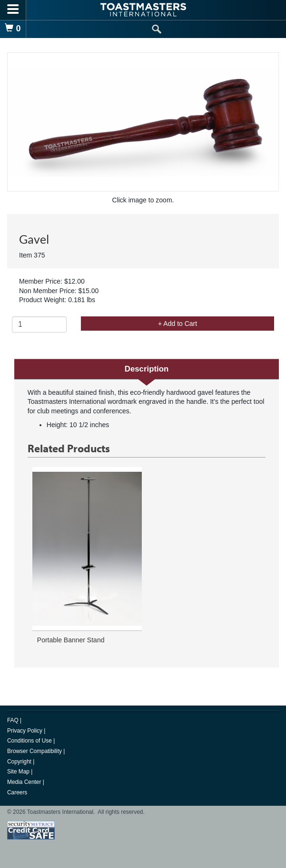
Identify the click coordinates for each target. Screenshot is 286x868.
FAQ (14, 720)
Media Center (25, 782)
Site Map (19, 772)
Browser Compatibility (35, 751)
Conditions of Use (30, 741)
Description (147, 369)
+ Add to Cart (178, 324)
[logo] (143, 10)
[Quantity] (39, 324)
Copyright (20, 762)
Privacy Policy (25, 731)
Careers (17, 792)
